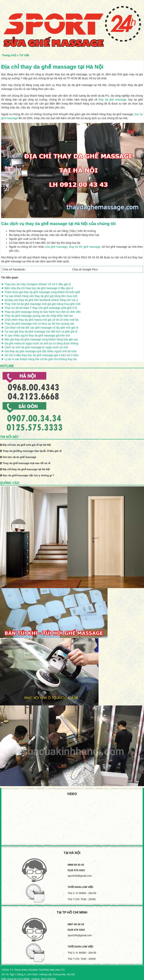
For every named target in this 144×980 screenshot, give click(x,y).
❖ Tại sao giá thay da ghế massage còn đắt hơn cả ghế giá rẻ (39, 332)
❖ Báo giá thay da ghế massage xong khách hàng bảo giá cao (39, 339)
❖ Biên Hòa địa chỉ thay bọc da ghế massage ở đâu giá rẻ (37, 288)
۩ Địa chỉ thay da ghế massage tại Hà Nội (25, 469)
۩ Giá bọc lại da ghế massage (18, 457)
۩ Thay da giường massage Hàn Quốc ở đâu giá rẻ (31, 451)
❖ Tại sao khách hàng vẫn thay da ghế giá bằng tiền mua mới (39, 296)
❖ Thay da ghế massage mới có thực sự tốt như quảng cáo (38, 324)
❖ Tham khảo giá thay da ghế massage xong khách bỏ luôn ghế (41, 292)
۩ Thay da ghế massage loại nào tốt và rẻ (25, 463)
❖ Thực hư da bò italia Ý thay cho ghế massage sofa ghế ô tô (39, 308)
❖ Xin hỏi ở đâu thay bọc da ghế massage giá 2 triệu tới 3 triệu (40, 355)
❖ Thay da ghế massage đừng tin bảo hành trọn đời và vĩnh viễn (41, 312)
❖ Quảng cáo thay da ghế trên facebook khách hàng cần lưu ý (39, 300)
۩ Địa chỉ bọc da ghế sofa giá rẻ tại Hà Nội (26, 445)
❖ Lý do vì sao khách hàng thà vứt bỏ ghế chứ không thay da (39, 359)
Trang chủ (9, 55)
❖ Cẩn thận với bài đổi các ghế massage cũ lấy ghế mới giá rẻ (40, 328)
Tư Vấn (24, 55)
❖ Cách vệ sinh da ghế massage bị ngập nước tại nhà (35, 347)
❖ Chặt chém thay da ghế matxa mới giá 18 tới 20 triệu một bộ (40, 320)
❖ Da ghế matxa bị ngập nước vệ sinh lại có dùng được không (40, 343)
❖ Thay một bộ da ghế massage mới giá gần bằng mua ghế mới (41, 304)
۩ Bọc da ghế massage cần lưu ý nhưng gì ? (27, 475)
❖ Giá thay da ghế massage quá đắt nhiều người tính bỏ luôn (39, 351)
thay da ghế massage (112, 100)
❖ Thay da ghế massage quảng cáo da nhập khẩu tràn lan (37, 316)
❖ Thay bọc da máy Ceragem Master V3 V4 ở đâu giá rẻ (36, 284)
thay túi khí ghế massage (85, 247)
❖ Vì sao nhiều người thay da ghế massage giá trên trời (36, 335)
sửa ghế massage (56, 247)
